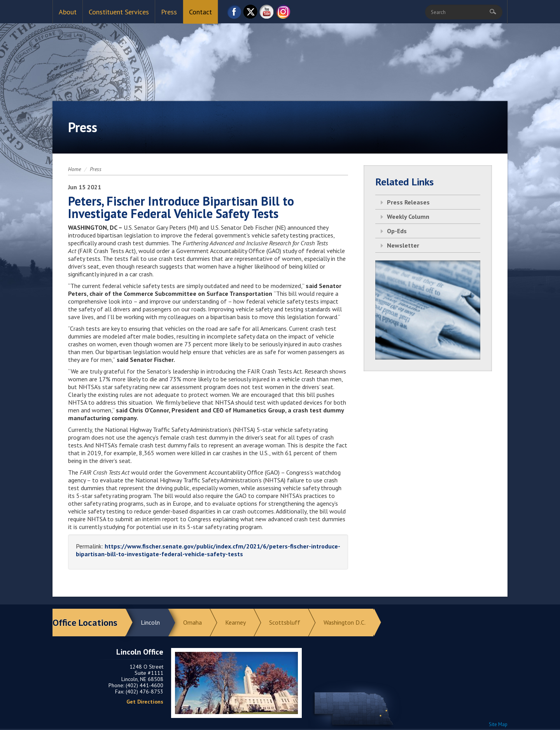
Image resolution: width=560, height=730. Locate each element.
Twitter (250, 14)
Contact (200, 12)
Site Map (498, 724)
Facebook (234, 14)
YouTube (267, 14)
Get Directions (145, 702)
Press (169, 12)
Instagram (283, 14)
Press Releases (408, 202)
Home (74, 169)
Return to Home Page (280, 55)
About (68, 12)
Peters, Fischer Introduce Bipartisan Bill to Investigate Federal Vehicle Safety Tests (181, 207)
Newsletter (403, 245)
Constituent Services (119, 12)
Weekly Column (408, 217)
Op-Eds (397, 231)
